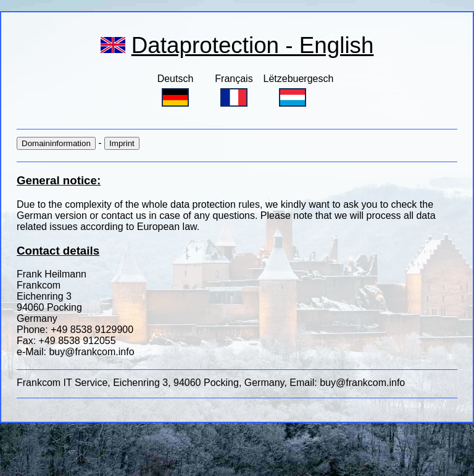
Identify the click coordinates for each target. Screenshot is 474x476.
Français (234, 90)
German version (53, 215)
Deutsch (176, 90)
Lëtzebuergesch (299, 90)
